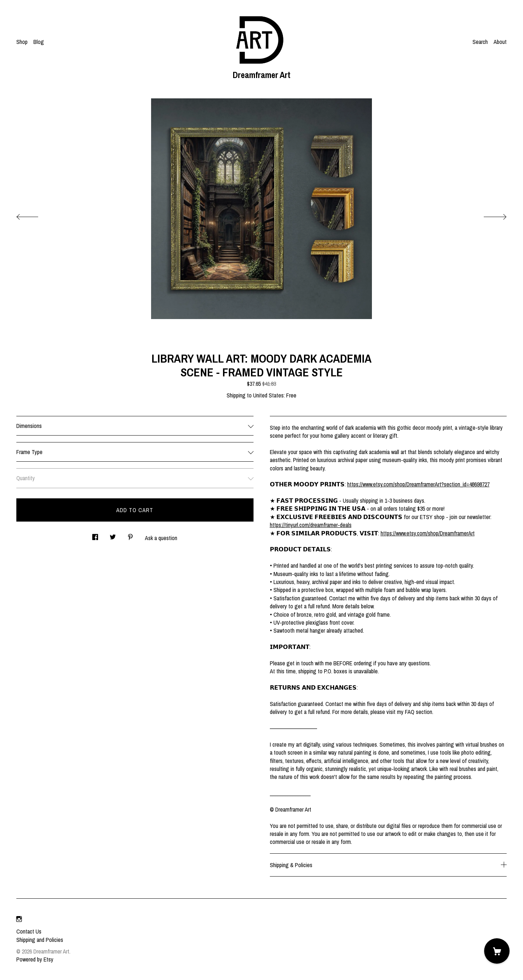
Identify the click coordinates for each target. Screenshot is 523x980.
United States (268, 395)
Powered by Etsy (35, 959)
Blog (39, 42)
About (500, 42)
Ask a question (161, 538)
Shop (22, 42)
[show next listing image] (488, 215)
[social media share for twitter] (113, 535)
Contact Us (29, 931)
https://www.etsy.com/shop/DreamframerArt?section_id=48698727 (418, 484)
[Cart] (497, 951)
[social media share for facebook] (95, 535)
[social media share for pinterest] (130, 535)
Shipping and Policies (40, 940)
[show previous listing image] (35, 215)
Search (480, 42)
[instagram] (19, 919)
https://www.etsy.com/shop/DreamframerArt (428, 533)
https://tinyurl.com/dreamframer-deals (311, 525)
